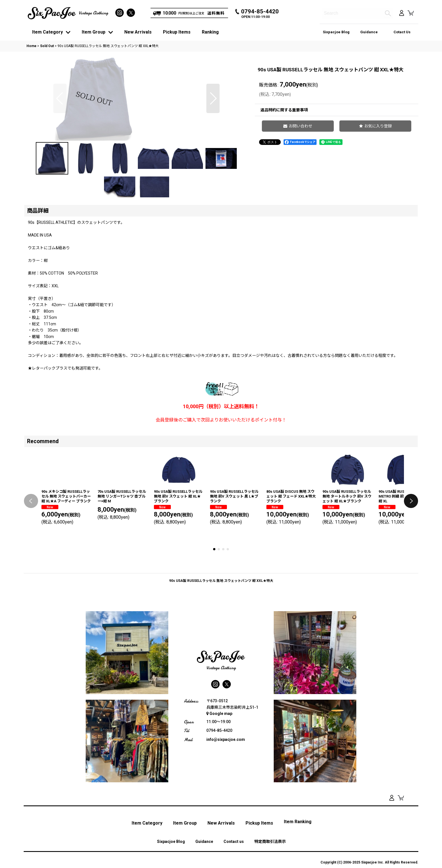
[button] (60, 141)
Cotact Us (402, 32)
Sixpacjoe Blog (336, 32)
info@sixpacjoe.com (226, 824)
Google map (219, 798)
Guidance (369, 32)
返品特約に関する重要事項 (284, 110)
